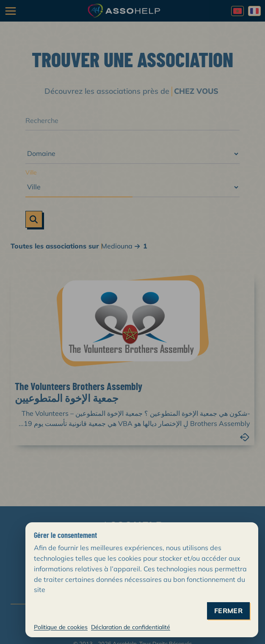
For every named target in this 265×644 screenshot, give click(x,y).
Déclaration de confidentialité (131, 627)
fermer (228, 611)
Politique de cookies (61, 627)
